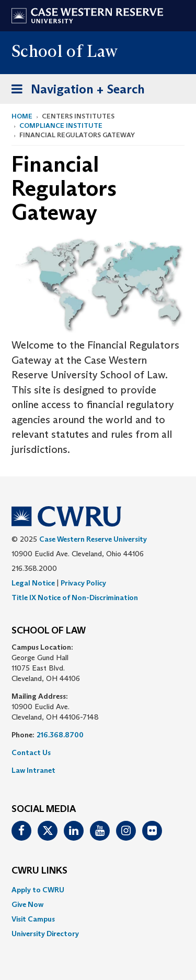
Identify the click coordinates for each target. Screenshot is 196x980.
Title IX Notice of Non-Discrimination (75, 597)
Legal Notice (33, 583)
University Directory (45, 934)
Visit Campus (33, 919)
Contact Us (31, 752)
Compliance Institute (61, 126)
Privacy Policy (83, 583)
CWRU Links (39, 871)
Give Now (27, 904)
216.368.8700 (60, 735)
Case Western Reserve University (93, 539)
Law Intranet (33, 770)
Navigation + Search (75, 91)
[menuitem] (98, 890)
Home (22, 116)
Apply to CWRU (38, 890)
